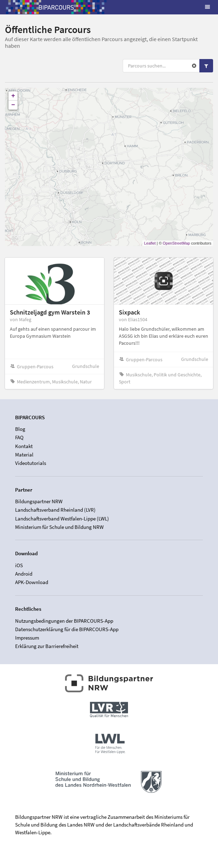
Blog (20, 429)
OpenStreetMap (177, 243)
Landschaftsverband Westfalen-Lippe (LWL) (62, 519)
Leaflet (150, 243)
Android (24, 574)
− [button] (13, 105)
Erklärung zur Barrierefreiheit (47, 646)
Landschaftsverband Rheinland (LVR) (55, 510)
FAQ (19, 437)
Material (24, 455)
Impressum (27, 638)
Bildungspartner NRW (39, 501)
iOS (19, 565)
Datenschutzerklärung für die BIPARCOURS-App (67, 629)
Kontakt (24, 446)
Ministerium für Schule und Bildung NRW (59, 527)
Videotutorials (31, 463)
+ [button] (13, 96)
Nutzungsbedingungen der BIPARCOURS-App (64, 621)
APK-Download (32, 582)
